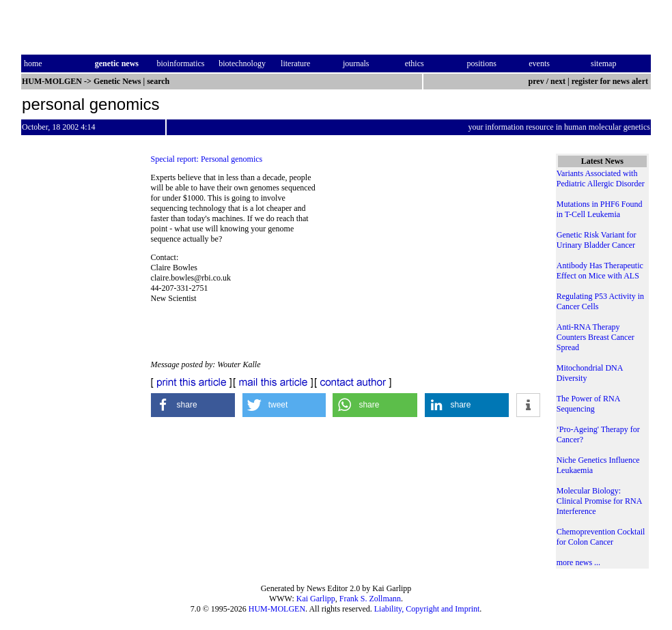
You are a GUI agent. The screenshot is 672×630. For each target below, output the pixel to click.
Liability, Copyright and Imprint (427, 609)
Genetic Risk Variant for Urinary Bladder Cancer (597, 240)
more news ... (578, 562)
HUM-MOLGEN (277, 609)
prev (536, 81)
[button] (193, 405)
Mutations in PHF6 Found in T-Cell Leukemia (600, 209)
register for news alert (611, 81)
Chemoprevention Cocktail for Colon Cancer (601, 537)
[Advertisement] (430, 266)
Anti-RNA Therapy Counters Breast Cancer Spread (596, 337)
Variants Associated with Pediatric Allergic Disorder (601, 178)
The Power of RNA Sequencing (588, 404)
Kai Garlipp (316, 599)
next (558, 81)
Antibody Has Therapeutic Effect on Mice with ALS (600, 271)
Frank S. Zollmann (370, 599)
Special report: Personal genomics (207, 159)
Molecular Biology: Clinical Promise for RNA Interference (599, 501)
